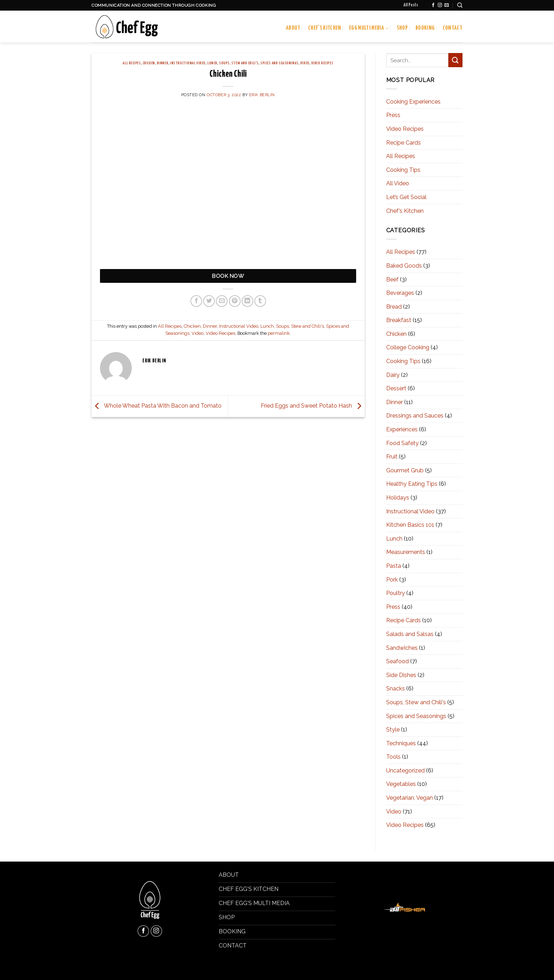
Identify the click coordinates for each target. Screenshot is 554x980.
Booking (425, 28)
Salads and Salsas (410, 634)
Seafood (397, 661)
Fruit (392, 457)
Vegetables (401, 784)
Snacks (396, 689)
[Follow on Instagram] (440, 5)
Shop (402, 28)
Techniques (401, 743)
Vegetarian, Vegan (409, 798)
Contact (453, 28)
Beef (392, 279)
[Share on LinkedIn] (247, 301)
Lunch (212, 63)
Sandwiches (402, 648)
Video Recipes (322, 63)
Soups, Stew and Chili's (239, 63)
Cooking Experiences (413, 102)
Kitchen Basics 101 (410, 525)
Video (305, 63)
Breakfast (399, 320)
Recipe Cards (403, 143)
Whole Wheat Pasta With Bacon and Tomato (157, 406)
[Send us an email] (447, 5)
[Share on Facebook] (196, 301)
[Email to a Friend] (222, 301)
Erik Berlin (262, 95)
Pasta (394, 566)
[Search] (460, 5)
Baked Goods (404, 266)
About (293, 28)
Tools (393, 757)
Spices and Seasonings (279, 63)
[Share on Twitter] (209, 301)
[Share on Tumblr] (260, 301)
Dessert (396, 388)
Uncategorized (405, 771)
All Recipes (132, 63)
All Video (398, 183)
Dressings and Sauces (415, 416)
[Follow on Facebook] (433, 5)
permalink (279, 333)
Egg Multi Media (369, 28)
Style (393, 730)
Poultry (396, 593)
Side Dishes (401, 675)
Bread (394, 307)
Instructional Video (188, 63)
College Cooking (408, 347)
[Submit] (455, 60)
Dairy (393, 375)
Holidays (398, 498)
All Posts (411, 5)
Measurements (406, 552)
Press (393, 115)
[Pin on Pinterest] (235, 301)
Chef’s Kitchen (325, 28)
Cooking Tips (403, 170)
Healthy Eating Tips (412, 484)
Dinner (163, 63)
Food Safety (402, 443)
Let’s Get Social (406, 197)
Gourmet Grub (405, 470)
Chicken (149, 63)
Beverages (400, 293)
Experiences (402, 429)
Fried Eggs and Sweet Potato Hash (313, 406)
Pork (392, 580)
